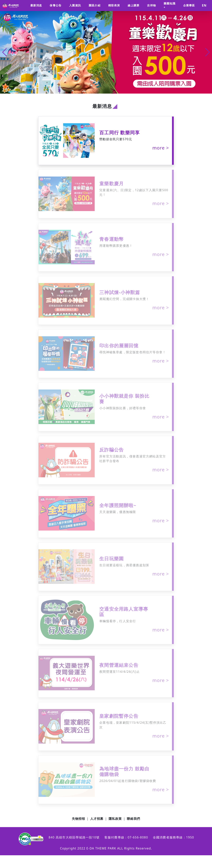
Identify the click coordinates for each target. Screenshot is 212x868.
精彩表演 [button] (114, 5)
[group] (106, 52)
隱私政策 (115, 819)
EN (204, 5)
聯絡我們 (133, 819)
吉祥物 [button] (152, 5)
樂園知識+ (170, 5)
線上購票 (134, 5)
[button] (207, 52)
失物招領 (79, 819)
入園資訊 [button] (75, 5)
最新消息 (36, 5)
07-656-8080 (138, 837)
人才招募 (97, 819)
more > (161, 148)
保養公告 (56, 5)
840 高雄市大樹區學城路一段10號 (74, 837)
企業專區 (189, 5)
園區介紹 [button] (95, 5)
